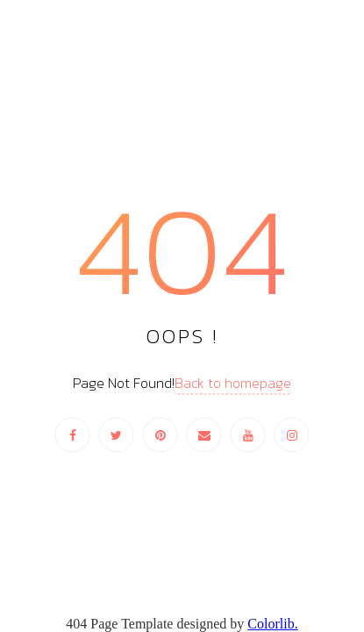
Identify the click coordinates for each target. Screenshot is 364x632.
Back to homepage (233, 383)
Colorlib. (272, 624)
